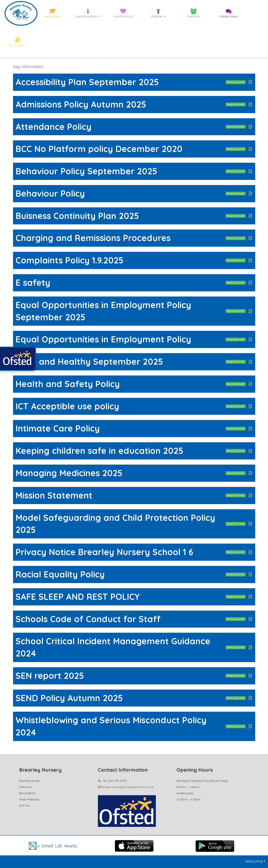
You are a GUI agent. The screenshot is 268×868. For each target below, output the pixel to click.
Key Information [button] (88, 13)
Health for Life (123, 13)
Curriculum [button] (18, 42)
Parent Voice (229, 13)
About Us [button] (53, 13)
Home (18, 13)
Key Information (28, 66)
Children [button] (158, 13)
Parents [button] (194, 13)
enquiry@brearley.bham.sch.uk (132, 787)
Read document (236, 82)
